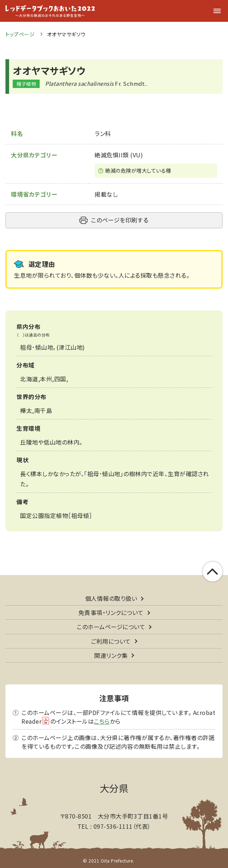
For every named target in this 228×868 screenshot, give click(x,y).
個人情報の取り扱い (111, 598)
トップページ (20, 34)
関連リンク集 (111, 655)
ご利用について (111, 641)
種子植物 (26, 84)
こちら (102, 721)
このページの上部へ (213, 572)
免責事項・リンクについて (111, 612)
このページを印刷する (120, 220)
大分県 (114, 788)
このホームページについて (111, 627)
